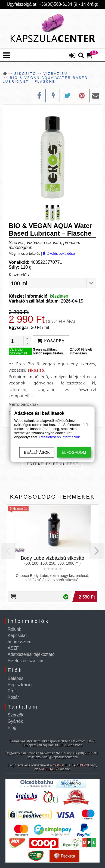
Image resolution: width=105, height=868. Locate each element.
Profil (13, 691)
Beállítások (37, 452)
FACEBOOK (81, 765)
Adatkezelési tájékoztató (31, 654)
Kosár (13, 697)
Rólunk (14, 629)
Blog (12, 728)
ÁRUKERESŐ (49, 769)
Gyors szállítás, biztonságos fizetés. (48, 351)
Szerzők (16, 715)
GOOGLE (60, 765)
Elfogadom (74, 452)
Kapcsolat (17, 636)
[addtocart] (51, 341)
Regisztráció (20, 685)
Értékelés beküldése (59, 254)
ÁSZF (13, 648)
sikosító (36, 370)
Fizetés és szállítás (26, 661)
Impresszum (19, 642)
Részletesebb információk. (60, 437)
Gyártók (15, 721)
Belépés (16, 678)
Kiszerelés (19, 275)
